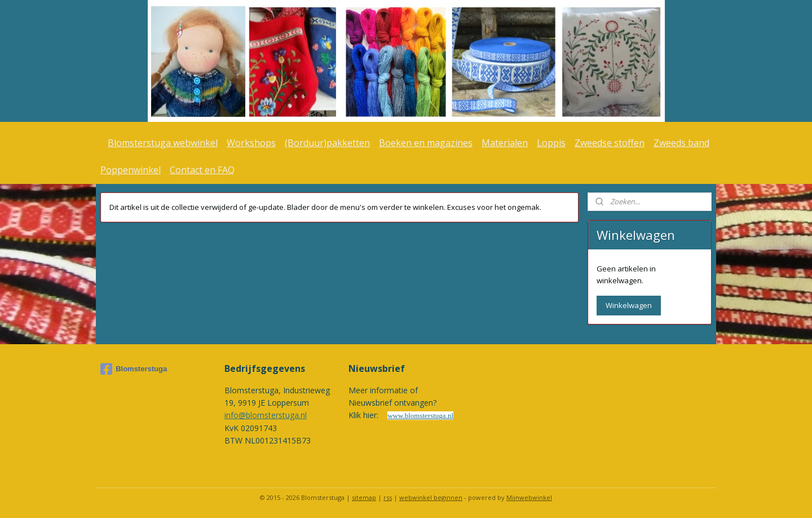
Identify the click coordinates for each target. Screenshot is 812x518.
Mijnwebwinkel (529, 497)
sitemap (364, 497)
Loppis (551, 143)
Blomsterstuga (134, 369)
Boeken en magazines (426, 143)
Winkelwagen (629, 305)
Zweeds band (681, 143)
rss (388, 497)
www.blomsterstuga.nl (420, 416)
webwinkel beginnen (431, 497)
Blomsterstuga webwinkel (163, 143)
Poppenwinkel (131, 170)
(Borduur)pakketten (327, 143)
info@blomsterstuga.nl (266, 415)
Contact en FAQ (202, 170)
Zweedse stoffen (610, 143)
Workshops (251, 143)
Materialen (505, 143)
